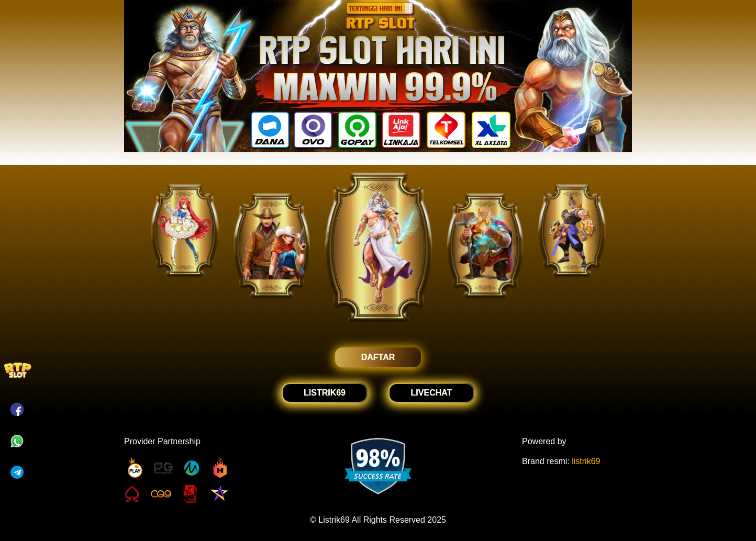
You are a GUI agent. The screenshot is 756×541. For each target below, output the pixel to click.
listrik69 (586, 461)
